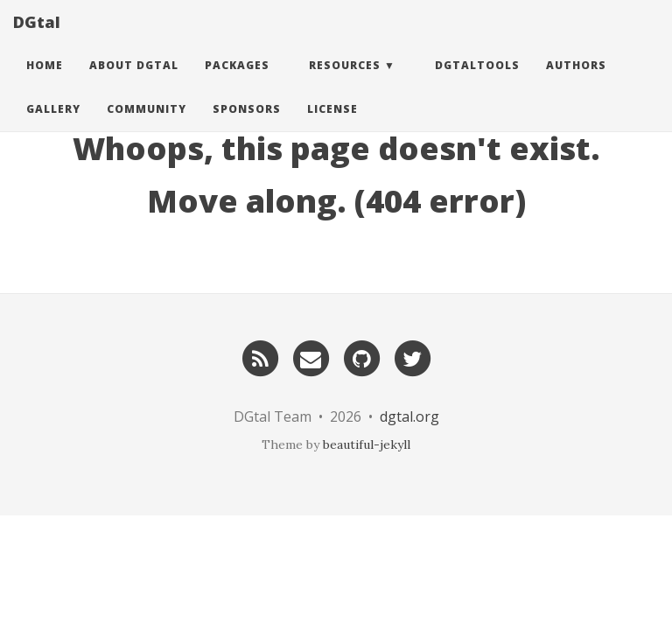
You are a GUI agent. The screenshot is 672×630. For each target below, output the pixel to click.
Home (45, 83)
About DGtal (134, 83)
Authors (576, 83)
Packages (237, 83)
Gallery (53, 126)
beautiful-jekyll (367, 444)
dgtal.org (409, 416)
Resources (345, 83)
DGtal (37, 39)
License (332, 126)
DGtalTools (477, 83)
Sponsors (247, 126)
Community (147, 126)
